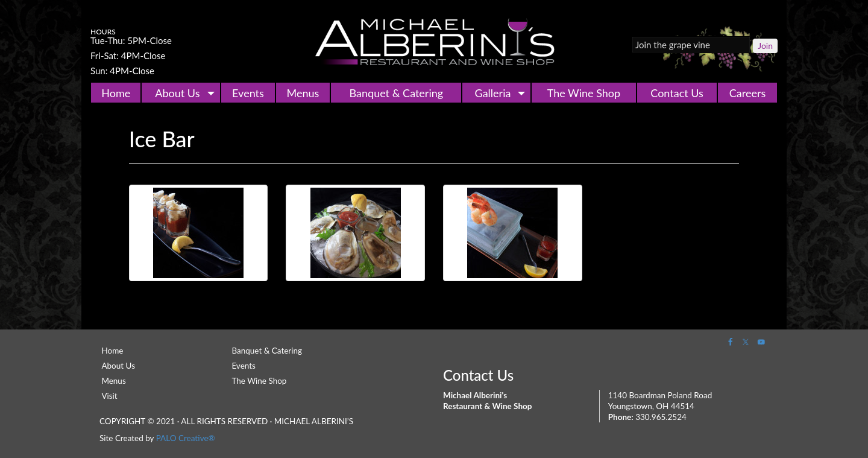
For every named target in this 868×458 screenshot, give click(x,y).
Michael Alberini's (434, 42)
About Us (177, 93)
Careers (747, 93)
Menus (303, 93)
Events (248, 93)
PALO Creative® (186, 438)
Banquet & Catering (397, 93)
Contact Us (677, 93)
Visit (109, 396)
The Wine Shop (584, 93)
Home (116, 93)
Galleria (493, 93)
